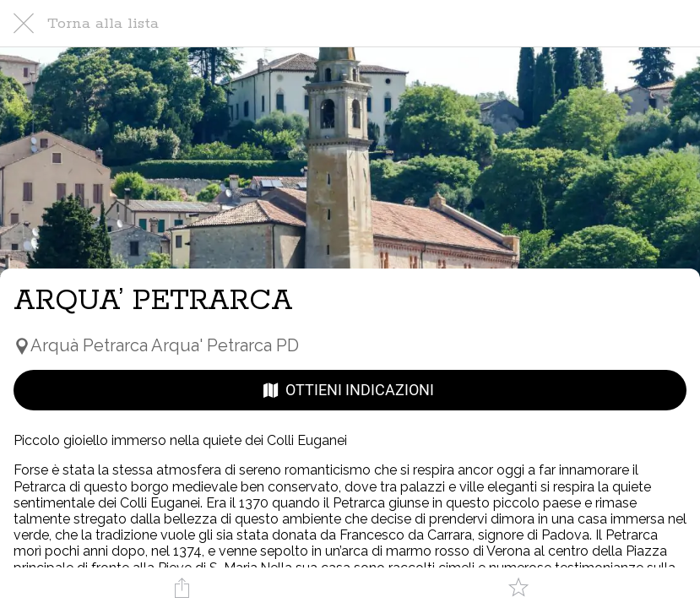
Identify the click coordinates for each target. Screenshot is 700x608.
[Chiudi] (24, 24)
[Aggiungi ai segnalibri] (518, 588)
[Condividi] (182, 588)
